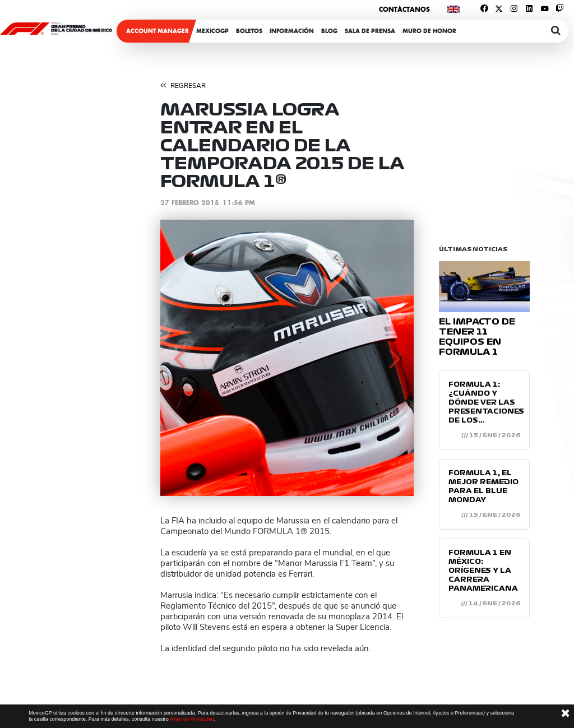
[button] (179, 358)
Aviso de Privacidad (192, 719)
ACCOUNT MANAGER (158, 31)
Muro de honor (429, 31)
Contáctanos (404, 9)
